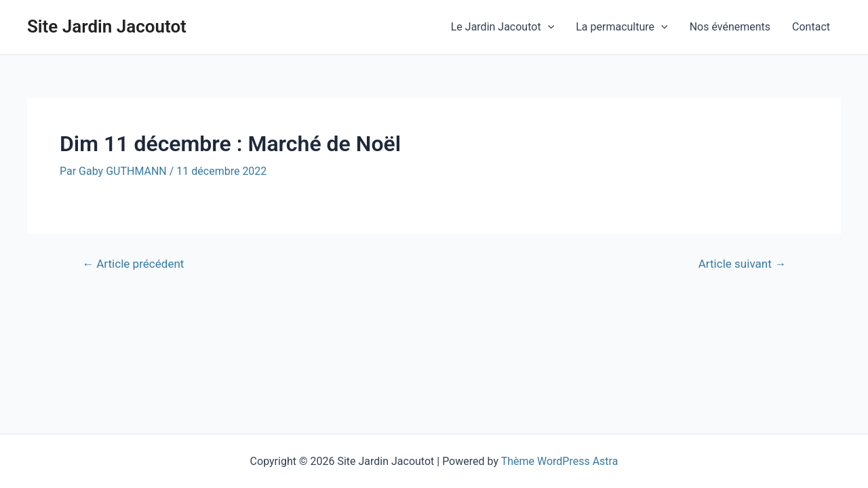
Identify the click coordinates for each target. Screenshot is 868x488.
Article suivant (742, 264)
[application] (548, 27)
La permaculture (622, 27)
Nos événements (730, 27)
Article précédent (133, 264)
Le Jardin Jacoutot (502, 27)
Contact (811, 27)
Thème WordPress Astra (560, 461)
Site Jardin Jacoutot (107, 26)
